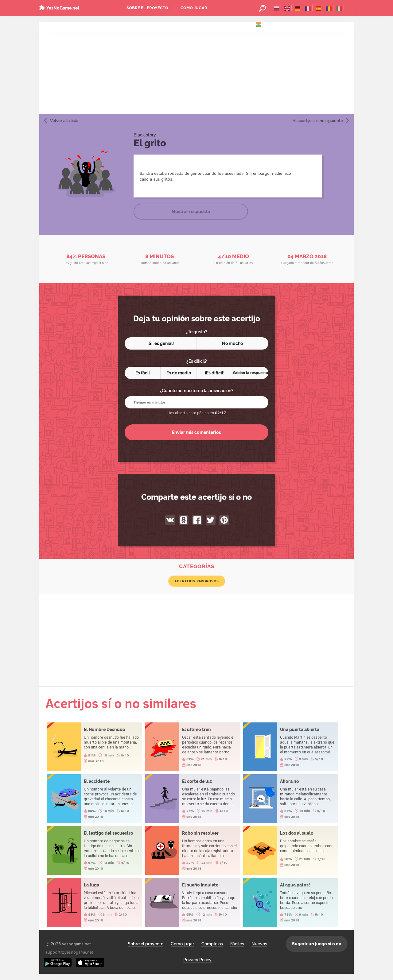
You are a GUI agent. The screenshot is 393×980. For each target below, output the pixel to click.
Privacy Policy (197, 960)
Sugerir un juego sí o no (317, 944)
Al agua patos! (291, 902)
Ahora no (291, 799)
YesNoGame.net (63, 8)
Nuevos (259, 944)
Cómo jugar (194, 8)
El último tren (193, 747)
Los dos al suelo (291, 850)
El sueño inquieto (193, 902)
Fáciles (237, 944)
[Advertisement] (196, 68)
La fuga (95, 902)
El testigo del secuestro (95, 850)
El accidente (95, 799)
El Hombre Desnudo (95, 747)
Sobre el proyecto (147, 8)
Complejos (212, 944)
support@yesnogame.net (69, 952)
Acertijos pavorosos (197, 581)
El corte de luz (193, 799)
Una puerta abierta (291, 747)
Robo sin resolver (193, 850)
